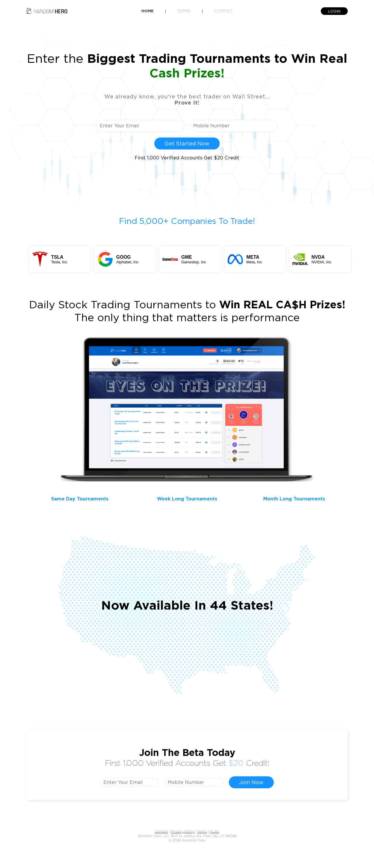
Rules (215, 831)
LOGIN (334, 11)
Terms (184, 11)
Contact (223, 11)
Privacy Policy (183, 831)
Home (148, 11)
